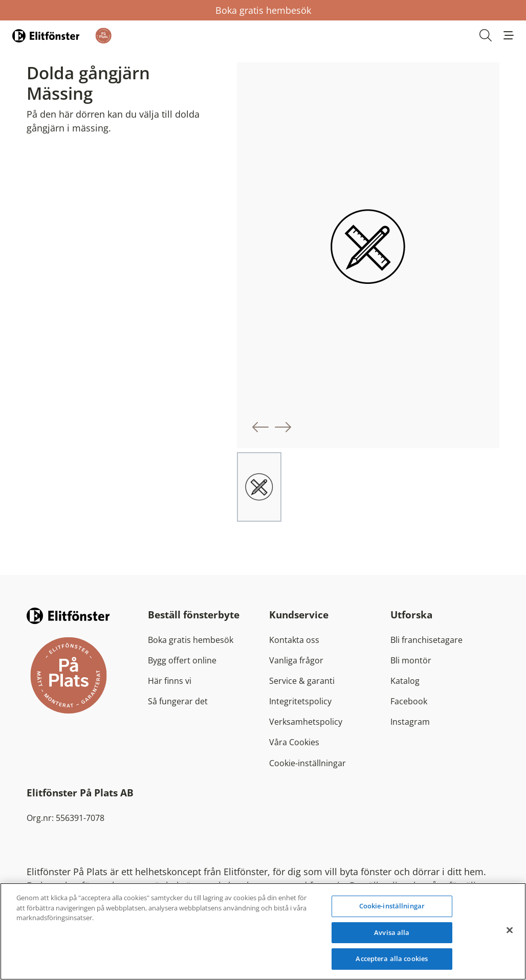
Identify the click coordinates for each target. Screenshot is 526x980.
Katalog (405, 681)
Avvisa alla (392, 932)
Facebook (409, 701)
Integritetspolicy (300, 701)
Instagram (410, 722)
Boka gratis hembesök (263, 10)
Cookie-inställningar (308, 763)
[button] (509, 35)
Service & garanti (302, 681)
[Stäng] (510, 930)
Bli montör (411, 660)
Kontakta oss (294, 640)
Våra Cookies (294, 742)
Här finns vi (170, 681)
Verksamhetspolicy (306, 722)
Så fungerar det (178, 701)
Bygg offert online (182, 660)
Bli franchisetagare (426, 640)
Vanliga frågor (296, 660)
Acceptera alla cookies (392, 959)
